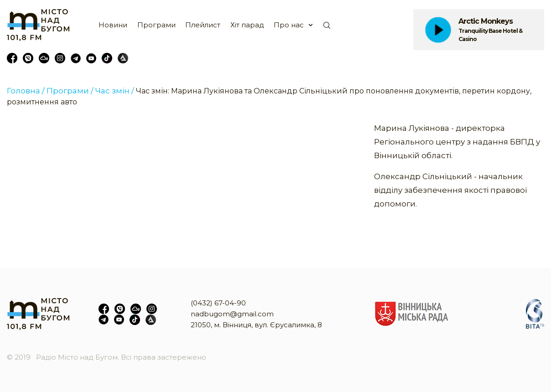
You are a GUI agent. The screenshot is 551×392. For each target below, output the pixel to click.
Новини (113, 25)
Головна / (26, 91)
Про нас (289, 25)
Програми (156, 25)
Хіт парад (247, 25)
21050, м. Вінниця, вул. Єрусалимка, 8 (256, 325)
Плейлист (203, 25)
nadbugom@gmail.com (232, 314)
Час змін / (115, 91)
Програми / (70, 91)
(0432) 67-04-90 (218, 303)
